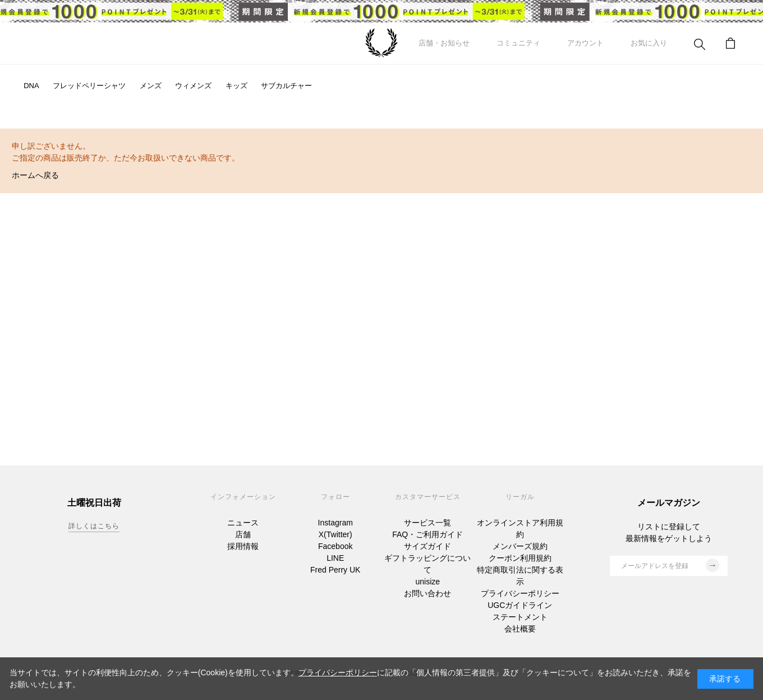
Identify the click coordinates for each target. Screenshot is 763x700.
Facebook (335, 546)
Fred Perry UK (335, 570)
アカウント (585, 43)
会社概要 (520, 629)
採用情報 (243, 546)
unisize (428, 582)
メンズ (151, 86)
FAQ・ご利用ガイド (428, 534)
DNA (31, 86)
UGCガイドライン (520, 605)
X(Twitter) (335, 534)
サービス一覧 (428, 523)
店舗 (243, 534)
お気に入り (649, 43)
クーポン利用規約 (520, 558)
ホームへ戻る (35, 175)
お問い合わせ (428, 593)
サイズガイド (428, 546)
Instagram (335, 523)
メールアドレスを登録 (670, 565)
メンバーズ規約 (520, 546)
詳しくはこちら (94, 526)
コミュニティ (518, 43)
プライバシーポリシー (520, 593)
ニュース (243, 523)
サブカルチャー (286, 86)
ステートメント (520, 617)
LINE (335, 558)
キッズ (236, 86)
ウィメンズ (193, 86)
